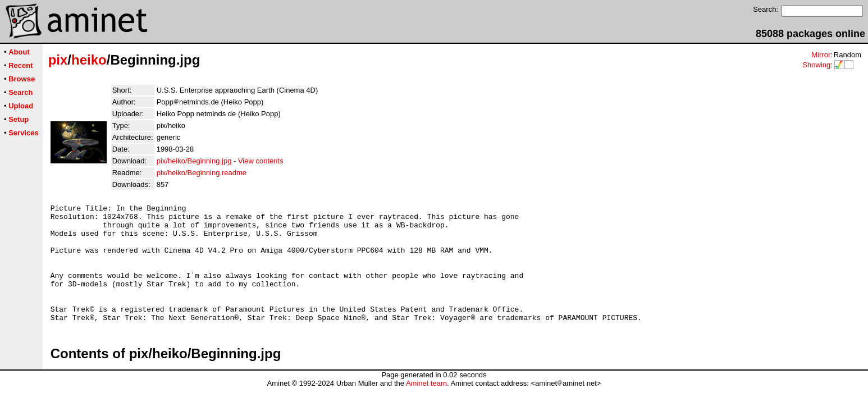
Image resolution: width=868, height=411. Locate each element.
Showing (816, 65)
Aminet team (426, 407)
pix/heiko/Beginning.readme (202, 173)
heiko (89, 60)
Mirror (821, 55)
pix (58, 60)
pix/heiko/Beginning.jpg (194, 161)
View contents (261, 161)
